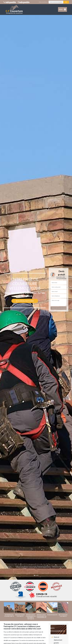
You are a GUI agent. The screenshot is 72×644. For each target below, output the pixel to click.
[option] (36, 322)
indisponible (10, 2)
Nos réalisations (25, 301)
